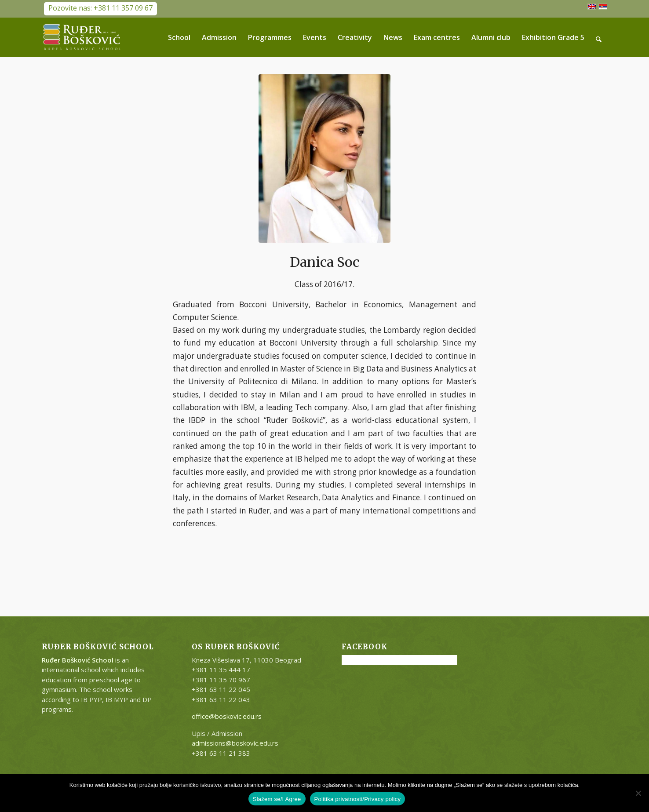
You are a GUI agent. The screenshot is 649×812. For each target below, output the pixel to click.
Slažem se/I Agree (277, 799)
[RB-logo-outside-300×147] (82, 37)
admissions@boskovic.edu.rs (235, 743)
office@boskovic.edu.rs (227, 716)
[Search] (599, 37)
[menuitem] (180, 37)
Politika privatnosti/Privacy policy (358, 799)
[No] (638, 793)
